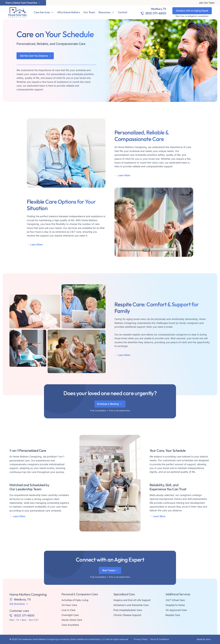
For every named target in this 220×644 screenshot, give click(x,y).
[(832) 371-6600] (142, 13)
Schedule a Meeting (108, 404)
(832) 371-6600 (156, 13)
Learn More (124, 175)
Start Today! (109, 570)
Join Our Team (207, 3)
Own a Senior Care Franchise (21, 3)
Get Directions (17, 604)
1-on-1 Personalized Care (27, 450)
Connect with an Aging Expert (192, 11)
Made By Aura (204, 639)
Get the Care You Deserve (34, 56)
